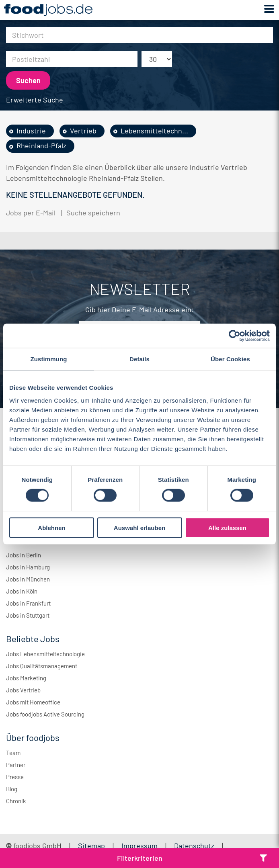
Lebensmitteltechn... (154, 131)
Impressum (139, 845)
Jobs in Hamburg (28, 567)
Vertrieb (83, 131)
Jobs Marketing (26, 678)
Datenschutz (195, 845)
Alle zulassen (227, 527)
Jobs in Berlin (24, 555)
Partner (16, 765)
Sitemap (91, 845)
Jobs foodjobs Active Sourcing (45, 714)
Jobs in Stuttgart (28, 615)
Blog (12, 789)
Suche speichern (93, 213)
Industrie (31, 131)
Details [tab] (139, 359)
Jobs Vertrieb (23, 690)
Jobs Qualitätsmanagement (42, 666)
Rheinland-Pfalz (41, 145)
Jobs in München (28, 579)
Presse (15, 777)
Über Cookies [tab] (230, 359)
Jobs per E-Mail (31, 213)
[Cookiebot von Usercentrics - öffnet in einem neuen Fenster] (235, 336)
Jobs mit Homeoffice (33, 702)
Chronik (16, 801)
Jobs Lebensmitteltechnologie (45, 654)
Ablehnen (51, 527)
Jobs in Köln (22, 591)
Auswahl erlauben (139, 527)
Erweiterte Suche (35, 100)
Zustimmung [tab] (49, 359)
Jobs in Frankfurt (28, 603)
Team (13, 753)
